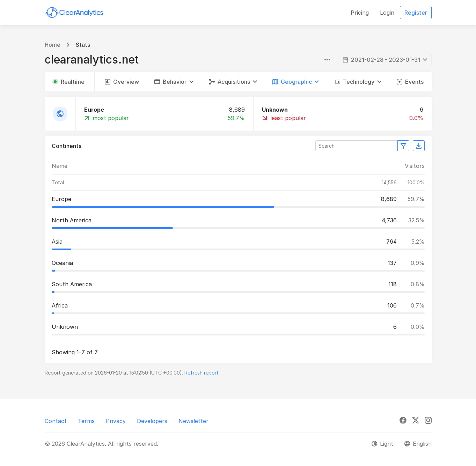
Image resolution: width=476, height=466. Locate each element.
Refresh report (202, 373)
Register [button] (416, 13)
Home (53, 45)
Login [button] (387, 13)
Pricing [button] (360, 13)
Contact (56, 421)
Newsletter (193, 421)
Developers (152, 421)
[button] (174, 82)
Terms (86, 421)
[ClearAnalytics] (74, 13)
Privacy (116, 421)
